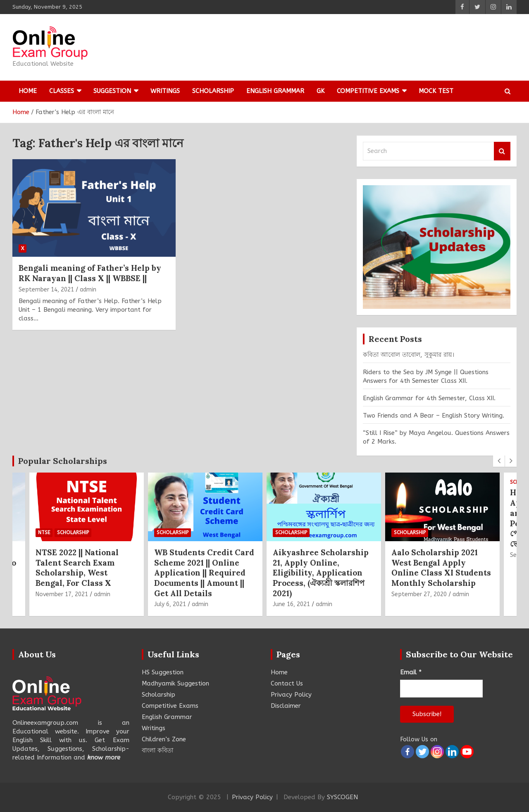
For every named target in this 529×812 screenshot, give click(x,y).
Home (28, 91)
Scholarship (213, 91)
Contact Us (287, 683)
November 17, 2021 (62, 594)
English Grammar (275, 91)
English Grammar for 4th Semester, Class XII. (429, 398)
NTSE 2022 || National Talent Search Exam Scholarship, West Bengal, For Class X (77, 568)
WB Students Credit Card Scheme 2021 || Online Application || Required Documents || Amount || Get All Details (204, 573)
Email (411, 672)
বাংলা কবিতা (157, 750)
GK (320, 91)
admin (88, 290)
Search (502, 151)
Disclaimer (286, 706)
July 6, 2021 (170, 604)
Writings (165, 91)
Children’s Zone (164, 739)
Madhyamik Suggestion (175, 683)
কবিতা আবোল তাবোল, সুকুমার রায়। (409, 355)
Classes (62, 91)
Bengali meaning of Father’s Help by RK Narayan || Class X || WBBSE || (90, 273)
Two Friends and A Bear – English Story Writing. (434, 416)
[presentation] (499, 461)
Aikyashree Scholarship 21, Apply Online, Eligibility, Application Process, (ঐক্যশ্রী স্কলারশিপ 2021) (321, 573)
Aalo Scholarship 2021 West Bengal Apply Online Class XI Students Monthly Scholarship (441, 568)
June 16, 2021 (291, 604)
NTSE (44, 533)
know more (104, 757)
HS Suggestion (163, 672)
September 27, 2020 (419, 594)
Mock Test (436, 91)
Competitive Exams (368, 91)
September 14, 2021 (46, 290)
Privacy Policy (291, 695)
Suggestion (112, 91)
